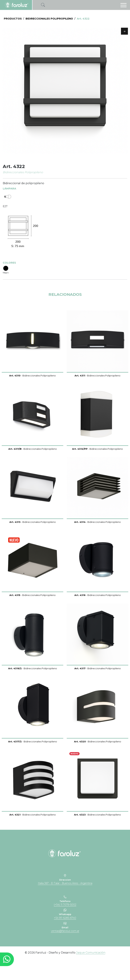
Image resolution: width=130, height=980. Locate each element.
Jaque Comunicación (91, 974)
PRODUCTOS (13, 19)
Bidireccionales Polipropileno (49, 19)
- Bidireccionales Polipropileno (32, 397)
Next (124, 31)
